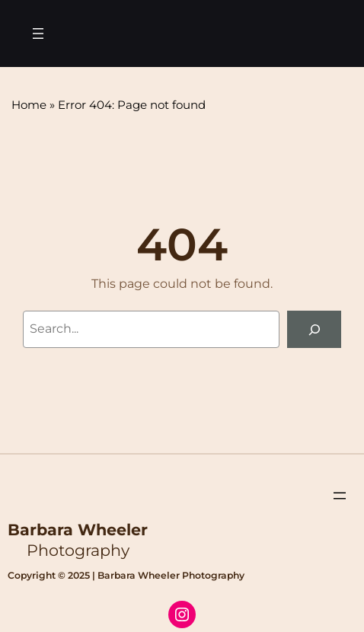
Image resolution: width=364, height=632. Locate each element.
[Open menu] (38, 34)
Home (29, 105)
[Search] (314, 329)
